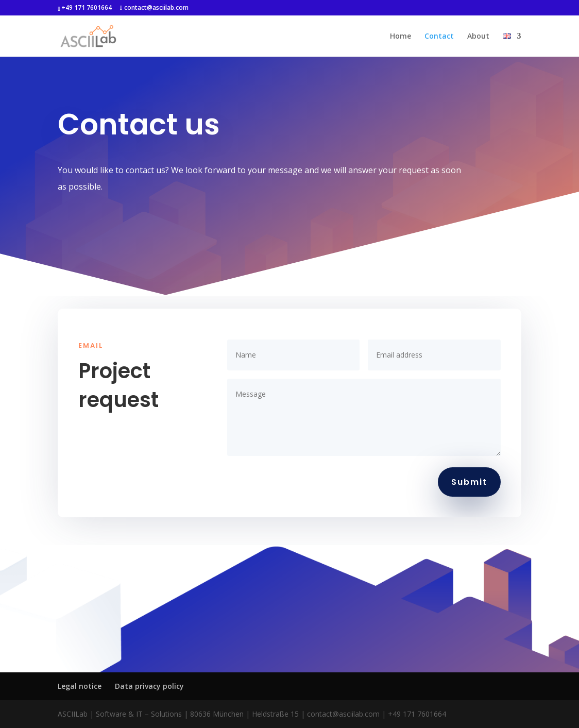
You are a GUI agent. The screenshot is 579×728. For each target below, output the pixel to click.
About (478, 37)
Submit (469, 482)
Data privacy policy (149, 686)
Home (401, 37)
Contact (439, 37)
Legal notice (80, 686)
